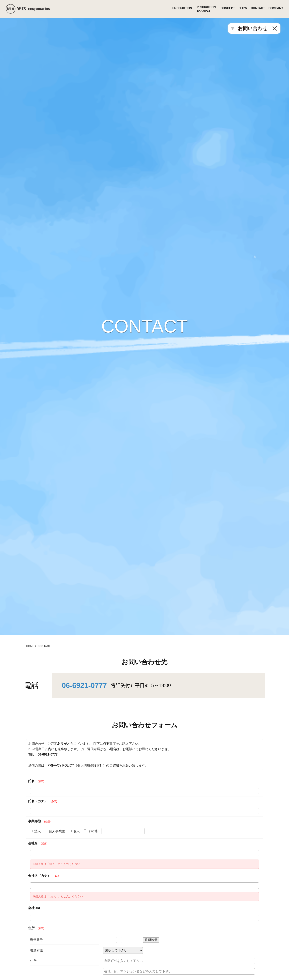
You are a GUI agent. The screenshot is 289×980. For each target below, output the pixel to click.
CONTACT (256, 9)
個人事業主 (55, 831)
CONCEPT (222, 9)
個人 (74, 831)
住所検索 (151, 940)
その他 (91, 831)
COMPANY (276, 9)
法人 (35, 831)
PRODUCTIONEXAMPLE (200, 9)
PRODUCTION (175, 9)
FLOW (239, 9)
